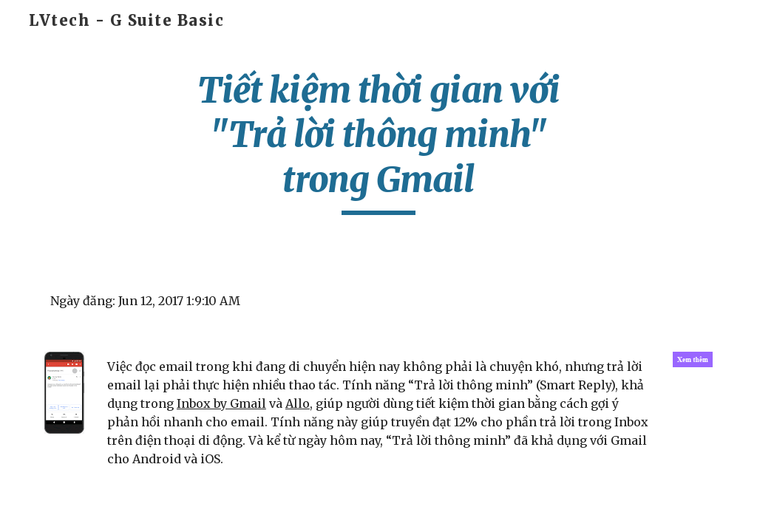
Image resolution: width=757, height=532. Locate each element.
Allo (298, 403)
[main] (378, 141)
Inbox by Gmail (221, 403)
